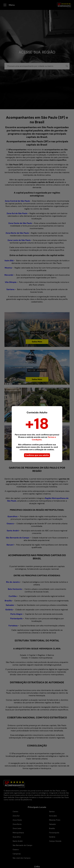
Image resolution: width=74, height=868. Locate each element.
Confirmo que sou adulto (37, 455)
